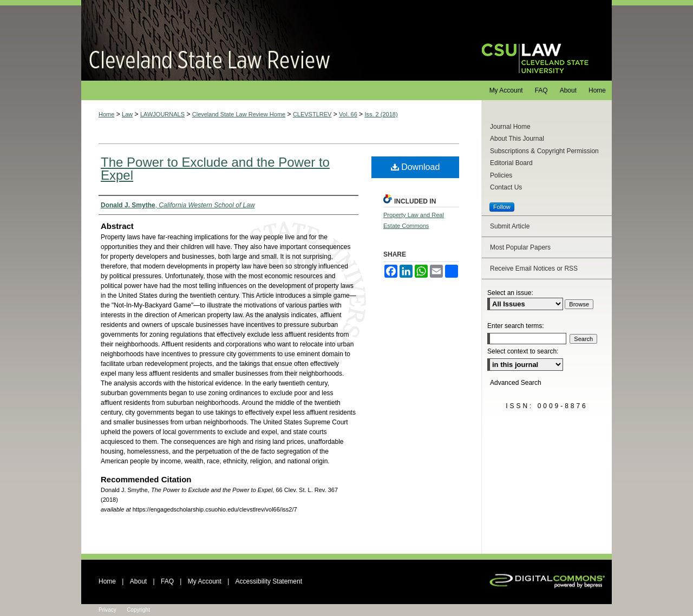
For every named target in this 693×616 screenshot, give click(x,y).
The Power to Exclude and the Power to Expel (215, 169)
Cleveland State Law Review (271, 40)
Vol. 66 (348, 114)
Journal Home (510, 127)
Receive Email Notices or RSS (534, 268)
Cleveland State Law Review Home (239, 114)
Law (127, 114)
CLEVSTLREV (312, 114)
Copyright (138, 610)
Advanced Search (516, 383)
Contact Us (506, 187)
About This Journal (517, 139)
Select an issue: (510, 293)
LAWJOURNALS (162, 114)
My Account (205, 581)
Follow (502, 207)
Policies (501, 175)
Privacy (107, 610)
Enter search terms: (516, 326)
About (138, 581)
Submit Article (510, 226)
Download (416, 167)
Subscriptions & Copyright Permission (544, 151)
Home (106, 114)
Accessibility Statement (269, 581)
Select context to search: (523, 351)
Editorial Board (511, 163)
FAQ (167, 581)
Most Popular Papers (520, 247)
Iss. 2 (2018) (381, 114)
